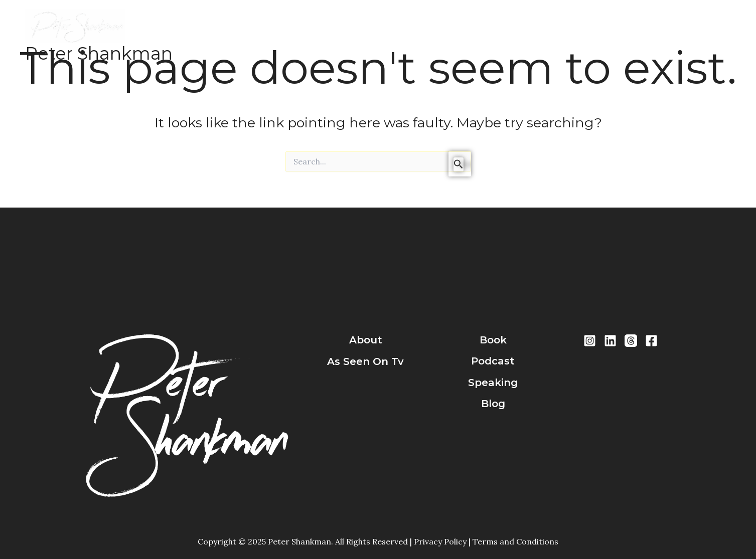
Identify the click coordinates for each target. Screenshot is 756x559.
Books (318, 36)
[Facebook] (651, 341)
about (366, 340)
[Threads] (631, 341)
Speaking (410, 36)
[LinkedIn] (610, 341)
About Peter (266, 36)
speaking (493, 383)
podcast (493, 361)
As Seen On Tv (365, 361)
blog (493, 404)
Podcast (360, 36)
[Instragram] (590, 341)
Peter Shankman (99, 53)
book (493, 340)
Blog (451, 36)
